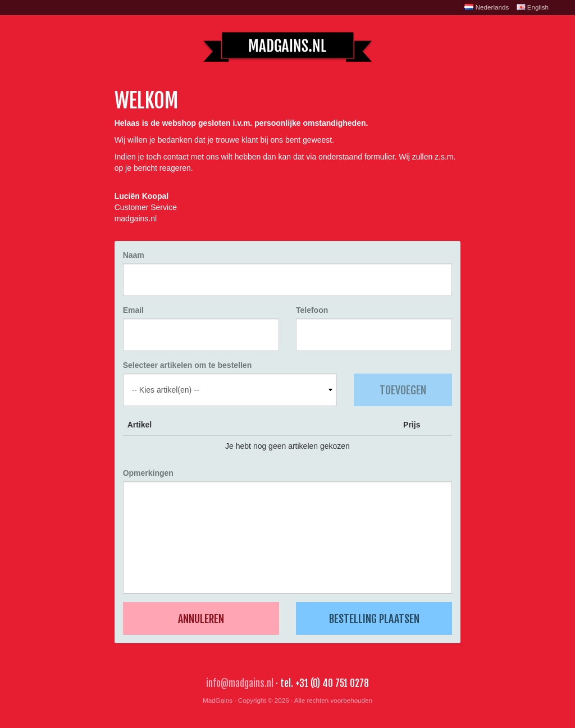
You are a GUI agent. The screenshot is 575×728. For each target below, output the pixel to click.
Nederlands (487, 7)
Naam (134, 255)
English (533, 7)
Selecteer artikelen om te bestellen (188, 365)
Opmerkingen (148, 473)
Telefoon (312, 310)
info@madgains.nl (240, 683)
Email (133, 310)
